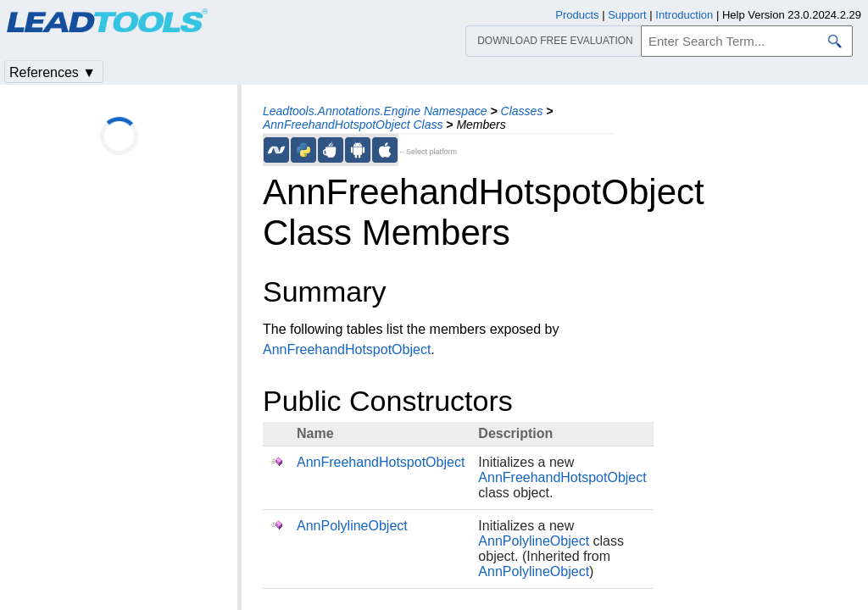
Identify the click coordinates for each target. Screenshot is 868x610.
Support (627, 15)
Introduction (684, 15)
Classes (522, 111)
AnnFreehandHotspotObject (347, 349)
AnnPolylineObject (352, 526)
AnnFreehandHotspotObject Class (353, 125)
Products (577, 15)
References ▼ (53, 72)
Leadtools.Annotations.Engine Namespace (375, 111)
